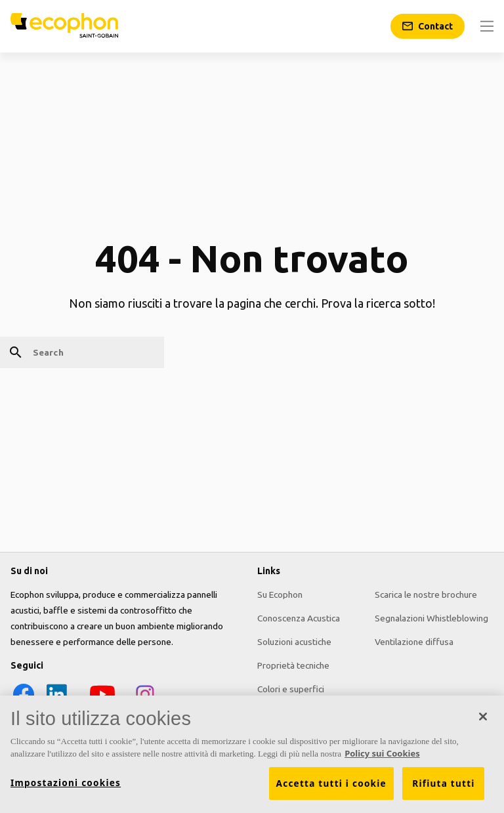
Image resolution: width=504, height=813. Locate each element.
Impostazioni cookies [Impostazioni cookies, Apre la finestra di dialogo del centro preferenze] (66, 783)
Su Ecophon (280, 594)
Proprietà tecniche (293, 665)
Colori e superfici (291, 689)
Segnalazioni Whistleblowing (431, 618)
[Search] (82, 352)
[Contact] (428, 26)
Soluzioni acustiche (294, 642)
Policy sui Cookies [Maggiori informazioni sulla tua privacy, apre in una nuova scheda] (382, 754)
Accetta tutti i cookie (331, 783)
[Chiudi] (483, 717)
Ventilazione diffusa (414, 642)
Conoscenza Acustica (299, 618)
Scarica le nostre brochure (426, 594)
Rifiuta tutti (443, 783)
